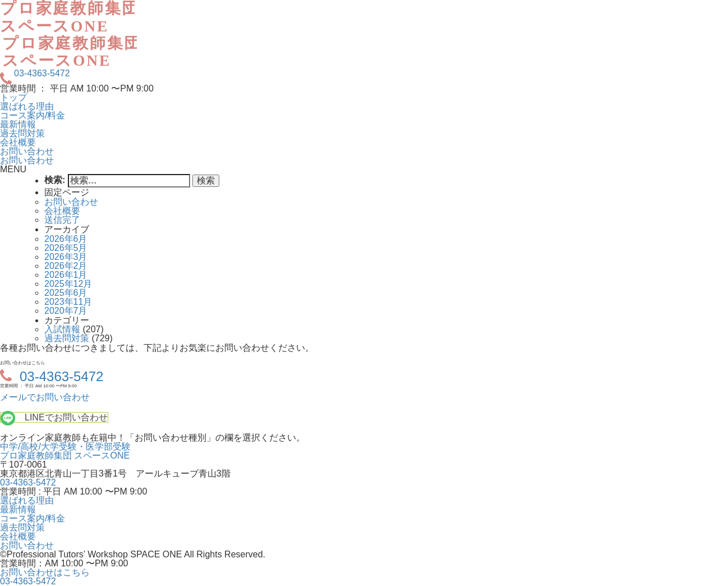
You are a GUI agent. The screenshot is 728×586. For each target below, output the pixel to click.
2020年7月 (66, 311)
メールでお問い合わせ (45, 397)
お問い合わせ (27, 151)
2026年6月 (66, 239)
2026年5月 (66, 248)
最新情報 (18, 124)
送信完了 (62, 220)
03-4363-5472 (42, 74)
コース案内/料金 (33, 115)
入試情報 (62, 329)
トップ (13, 97)
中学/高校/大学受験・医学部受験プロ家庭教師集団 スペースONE (65, 451)
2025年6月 (66, 293)
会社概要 (18, 142)
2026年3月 (66, 257)
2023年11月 (68, 302)
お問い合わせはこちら (45, 572)
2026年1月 (66, 275)
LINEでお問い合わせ (66, 417)
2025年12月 (68, 284)
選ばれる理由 (27, 106)
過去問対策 (22, 133)
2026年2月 (66, 266)
